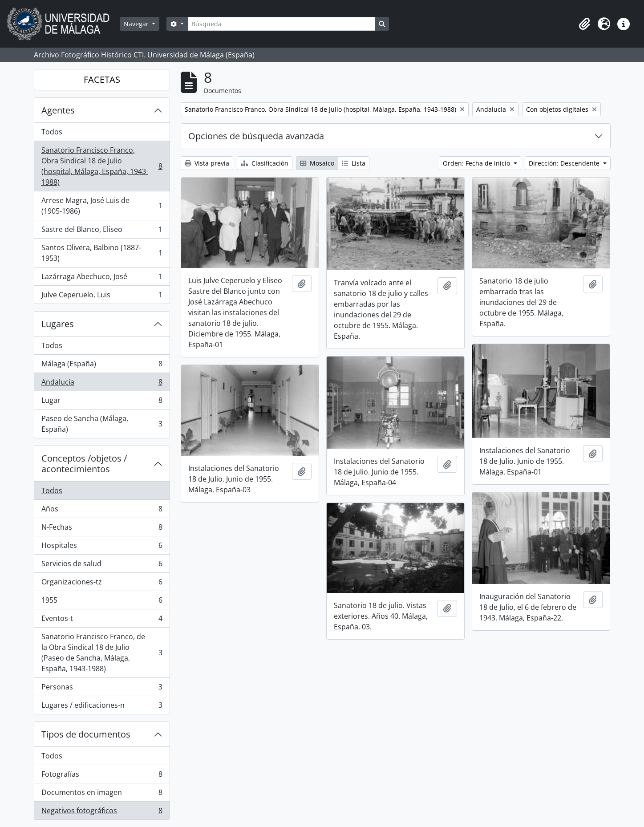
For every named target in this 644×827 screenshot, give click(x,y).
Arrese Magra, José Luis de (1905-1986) (102, 206)
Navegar (137, 24)
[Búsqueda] (281, 24)
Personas (102, 689)
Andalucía (102, 384)
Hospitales (102, 547)
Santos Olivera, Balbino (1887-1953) (102, 253)
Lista (354, 163)
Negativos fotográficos (102, 812)
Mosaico (317, 163)
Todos (52, 132)
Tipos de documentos (86, 734)
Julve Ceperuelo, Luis (102, 296)
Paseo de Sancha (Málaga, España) (102, 424)
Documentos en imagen (102, 794)
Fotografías (102, 776)
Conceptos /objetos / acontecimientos (84, 464)
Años (102, 511)
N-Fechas (102, 529)
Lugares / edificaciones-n (102, 707)
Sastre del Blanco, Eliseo (102, 231)
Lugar (102, 402)
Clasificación (265, 163)
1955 (102, 602)
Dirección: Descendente (565, 163)
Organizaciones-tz (102, 584)
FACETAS (102, 79)
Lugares (58, 324)
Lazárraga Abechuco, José (102, 278)
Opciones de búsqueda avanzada (256, 136)
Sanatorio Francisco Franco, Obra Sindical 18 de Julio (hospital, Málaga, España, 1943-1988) (102, 166)
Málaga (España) (102, 366)
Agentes (58, 110)
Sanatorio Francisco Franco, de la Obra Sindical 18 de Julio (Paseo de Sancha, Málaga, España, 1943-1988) (102, 653)
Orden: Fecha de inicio (477, 163)
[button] (584, 24)
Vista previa (207, 163)
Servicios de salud (102, 566)
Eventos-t (102, 620)
